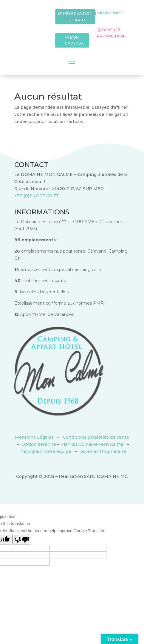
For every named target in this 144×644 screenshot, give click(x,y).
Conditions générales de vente (96, 437)
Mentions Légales (34, 437)
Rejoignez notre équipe (46, 451)
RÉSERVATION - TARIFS (78, 16)
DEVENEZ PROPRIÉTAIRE (111, 33)
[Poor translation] (22, 540)
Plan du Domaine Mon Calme (92, 444)
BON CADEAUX (74, 40)
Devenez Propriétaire (103, 451)
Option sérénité (39, 444)
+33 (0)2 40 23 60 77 (37, 196)
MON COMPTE (111, 13)
